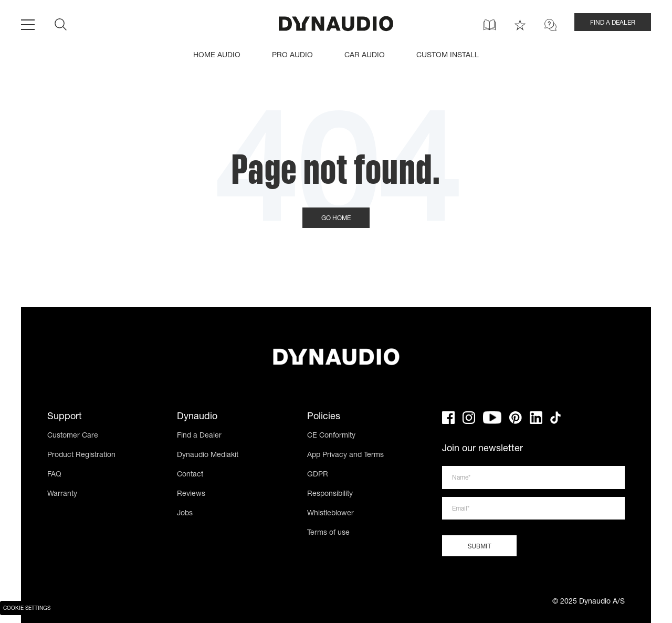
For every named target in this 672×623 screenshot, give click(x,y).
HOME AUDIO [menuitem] (217, 56)
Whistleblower (330, 514)
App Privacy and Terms (345, 455)
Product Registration (81, 455)
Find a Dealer (199, 436)
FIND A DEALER (613, 23)
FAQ (54, 475)
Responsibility (330, 494)
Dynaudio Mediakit (208, 455)
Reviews (191, 494)
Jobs (185, 514)
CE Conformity (331, 436)
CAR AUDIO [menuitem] (365, 56)
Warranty (62, 494)
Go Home (336, 219)
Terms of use (328, 533)
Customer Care (73, 436)
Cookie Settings (27, 609)
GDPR (318, 475)
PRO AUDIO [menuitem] (292, 56)
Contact (190, 475)
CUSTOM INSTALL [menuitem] (448, 56)
